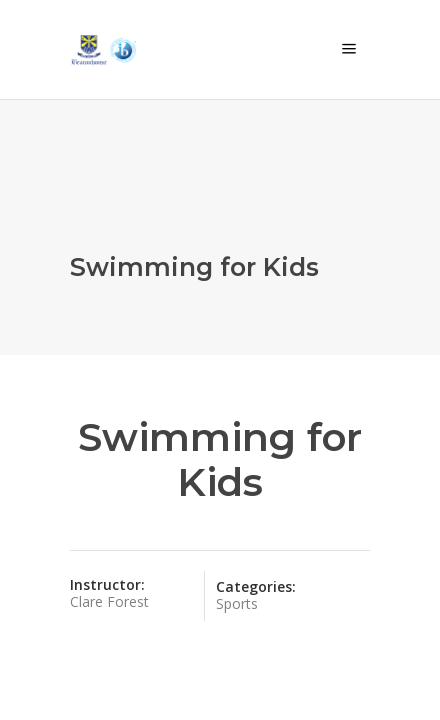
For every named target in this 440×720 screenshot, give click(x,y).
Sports (237, 603)
